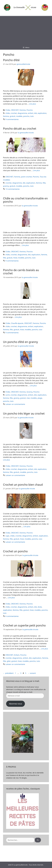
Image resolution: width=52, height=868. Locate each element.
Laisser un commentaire (15, 404)
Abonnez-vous (15, 704)
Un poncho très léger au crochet (24, 413)
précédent (8, 673)
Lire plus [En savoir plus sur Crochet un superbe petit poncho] (45, 649)
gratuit (13, 116)
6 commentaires (12, 616)
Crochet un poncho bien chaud (23, 485)
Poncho (30, 110)
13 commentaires (12, 189)
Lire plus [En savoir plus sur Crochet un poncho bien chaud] (27, 526)
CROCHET (15, 110)
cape (7, 536)
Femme (23, 110)
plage (40, 398)
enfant (31, 113)
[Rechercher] (38, 840)
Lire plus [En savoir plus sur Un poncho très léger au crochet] (6, 460)
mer (28, 398)
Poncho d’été (11, 60)
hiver (15, 258)
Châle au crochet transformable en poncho (25, 200)
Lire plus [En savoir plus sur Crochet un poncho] (11, 598)
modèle (19, 116)
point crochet (27, 177)
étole (40, 607)
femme (6, 116)
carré (7, 395)
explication (42, 113)
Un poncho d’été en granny (20, 342)
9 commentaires (12, 119)
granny (6, 186)
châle (8, 113)
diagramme (22, 113)
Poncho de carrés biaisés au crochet (21, 272)
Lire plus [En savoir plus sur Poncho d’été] (32, 104)
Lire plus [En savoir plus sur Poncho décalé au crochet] (36, 170)
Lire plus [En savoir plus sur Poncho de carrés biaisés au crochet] (18, 317)
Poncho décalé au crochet (20, 129)
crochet (14, 113)
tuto (32, 116)
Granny (30, 392)
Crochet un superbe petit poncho (24, 625)
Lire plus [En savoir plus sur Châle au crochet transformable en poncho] (25, 245)
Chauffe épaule (17, 323)
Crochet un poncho (15, 551)
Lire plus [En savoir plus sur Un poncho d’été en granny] (33, 386)
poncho (26, 116)
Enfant (17, 655)
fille (44, 183)
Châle (8, 110)
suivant (32, 673)
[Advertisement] (26, 30)
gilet (9, 661)
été (35, 113)
